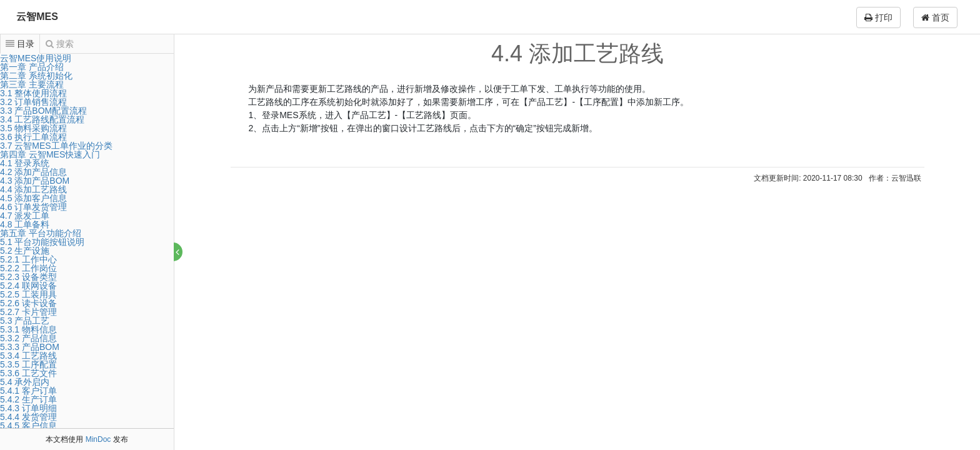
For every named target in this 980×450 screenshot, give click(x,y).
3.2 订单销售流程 (33, 102)
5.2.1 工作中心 (28, 259)
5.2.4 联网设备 (28, 286)
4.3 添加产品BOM (35, 181)
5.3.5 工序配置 (28, 364)
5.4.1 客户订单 (28, 391)
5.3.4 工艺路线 (28, 356)
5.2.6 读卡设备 (28, 303)
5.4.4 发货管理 (28, 417)
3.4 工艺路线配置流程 (42, 119)
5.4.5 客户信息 (28, 426)
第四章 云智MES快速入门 (50, 154)
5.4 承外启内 (25, 382)
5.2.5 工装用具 (28, 294)
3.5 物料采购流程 (33, 128)
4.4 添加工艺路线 (33, 189)
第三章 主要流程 (32, 84)
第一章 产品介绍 (32, 67)
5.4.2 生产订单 (28, 399)
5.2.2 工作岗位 (28, 268)
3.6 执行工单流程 (33, 137)
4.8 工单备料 (25, 224)
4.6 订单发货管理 (33, 207)
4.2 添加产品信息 (33, 172)
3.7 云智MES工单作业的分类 (56, 146)
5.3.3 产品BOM (30, 347)
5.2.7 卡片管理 (28, 312)
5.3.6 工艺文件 (28, 373)
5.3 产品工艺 (25, 321)
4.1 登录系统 (25, 163)
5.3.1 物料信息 (28, 329)
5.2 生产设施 (25, 251)
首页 (935, 17)
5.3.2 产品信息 (28, 338)
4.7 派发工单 (25, 216)
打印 (878, 17)
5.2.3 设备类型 (28, 277)
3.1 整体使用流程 (33, 93)
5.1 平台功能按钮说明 (42, 242)
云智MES (37, 17)
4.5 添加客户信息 (33, 198)
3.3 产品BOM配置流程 (43, 111)
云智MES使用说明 (36, 58)
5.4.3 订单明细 (28, 408)
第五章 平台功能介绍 (41, 233)
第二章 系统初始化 (36, 76)
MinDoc (98, 439)
